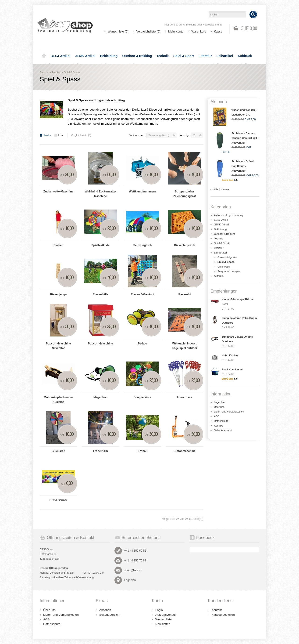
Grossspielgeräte (227, 257)
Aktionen (105, 610)
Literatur (205, 56)
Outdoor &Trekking (137, 56)
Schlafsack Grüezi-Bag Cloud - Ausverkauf (243, 166)
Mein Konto (176, 31)
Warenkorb (199, 31)
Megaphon (100, 397)
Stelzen (58, 245)
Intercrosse (185, 397)
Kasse (218, 31)
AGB (217, 416)
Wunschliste (164, 619)
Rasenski (185, 294)
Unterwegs (224, 267)
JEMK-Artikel (85, 56)
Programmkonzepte (229, 271)
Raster (45, 135)
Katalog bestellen (223, 615)
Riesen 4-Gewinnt (143, 294)
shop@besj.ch (133, 570)
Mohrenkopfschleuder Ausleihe (58, 400)
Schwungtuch (143, 245)
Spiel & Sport (184, 56)
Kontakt (218, 426)
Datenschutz (221, 421)
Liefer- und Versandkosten (229, 412)
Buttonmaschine (185, 451)
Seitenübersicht (223, 430)
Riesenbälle (101, 294)
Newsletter (162, 624)
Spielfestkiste (100, 245)
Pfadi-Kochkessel (232, 369)
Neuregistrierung (212, 25)
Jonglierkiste (142, 397)
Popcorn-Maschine (100, 344)
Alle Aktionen (221, 189)
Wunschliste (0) (118, 31)
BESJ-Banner (59, 500)
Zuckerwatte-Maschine (59, 192)
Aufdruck (245, 56)
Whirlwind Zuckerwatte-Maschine (101, 194)
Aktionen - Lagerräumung (228, 215)
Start (42, 72)
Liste (59, 135)
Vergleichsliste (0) (148, 31)
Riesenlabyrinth (185, 245)
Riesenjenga (59, 294)
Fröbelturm (100, 451)
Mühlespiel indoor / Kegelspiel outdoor (184, 346)
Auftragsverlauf (166, 615)
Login (159, 610)
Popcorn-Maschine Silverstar (58, 346)
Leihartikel (225, 56)
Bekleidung (109, 56)
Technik (163, 56)
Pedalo (142, 344)
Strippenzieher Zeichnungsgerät (185, 194)
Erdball (143, 451)
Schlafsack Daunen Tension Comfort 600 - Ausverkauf (245, 138)
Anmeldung (190, 25)
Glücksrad (59, 451)
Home (44, 56)
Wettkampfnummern (142, 192)
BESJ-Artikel (60, 56)
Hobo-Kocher (230, 355)
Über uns (219, 407)
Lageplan (219, 402)
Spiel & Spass (72, 72)
